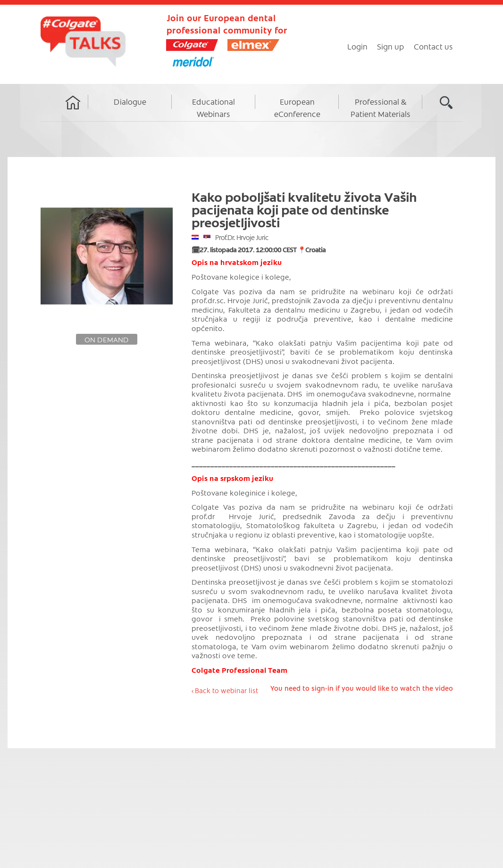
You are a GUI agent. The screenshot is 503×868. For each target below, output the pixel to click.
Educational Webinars (214, 107)
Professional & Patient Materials (381, 107)
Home (73, 111)
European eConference (297, 107)
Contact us (433, 46)
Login (357, 46)
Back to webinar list (226, 690)
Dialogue (130, 101)
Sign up (391, 46)
